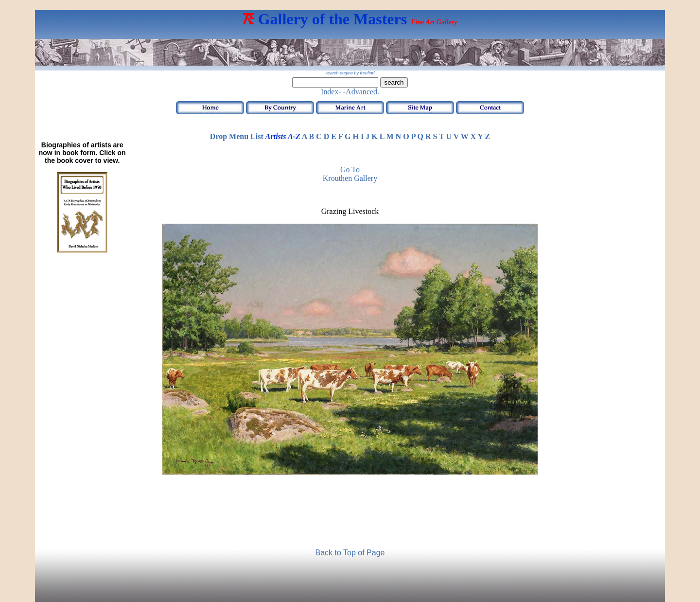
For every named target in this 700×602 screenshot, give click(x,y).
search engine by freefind (350, 73)
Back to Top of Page (350, 553)
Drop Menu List (237, 136)
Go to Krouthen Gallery (350, 174)
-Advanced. (361, 92)
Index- (331, 92)
